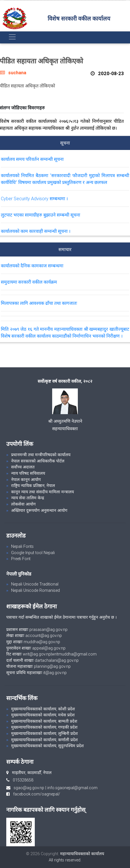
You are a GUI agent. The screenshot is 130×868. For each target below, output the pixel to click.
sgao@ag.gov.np (29, 788)
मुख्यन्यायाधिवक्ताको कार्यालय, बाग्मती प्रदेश (44, 721)
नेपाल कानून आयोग (26, 480)
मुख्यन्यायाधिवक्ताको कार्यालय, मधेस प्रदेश (43, 715)
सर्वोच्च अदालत (23, 467)
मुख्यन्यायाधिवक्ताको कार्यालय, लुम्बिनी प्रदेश (44, 733)
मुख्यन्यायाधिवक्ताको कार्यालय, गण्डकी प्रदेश (44, 727)
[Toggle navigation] (12, 37)
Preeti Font (21, 559)
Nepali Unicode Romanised (35, 590)
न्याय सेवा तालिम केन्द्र (28, 498)
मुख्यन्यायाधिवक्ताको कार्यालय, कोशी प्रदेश (43, 709)
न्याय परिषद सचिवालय (28, 473)
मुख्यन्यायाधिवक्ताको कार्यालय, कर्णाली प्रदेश (44, 740)
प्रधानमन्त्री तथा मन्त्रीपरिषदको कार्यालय (41, 455)
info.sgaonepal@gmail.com (72, 788)
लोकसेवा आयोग (23, 504)
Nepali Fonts (22, 546)
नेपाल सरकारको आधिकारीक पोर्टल (38, 461)
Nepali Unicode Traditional (35, 584)
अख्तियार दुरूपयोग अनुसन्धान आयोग (39, 510)
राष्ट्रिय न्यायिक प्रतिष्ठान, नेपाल (33, 486)
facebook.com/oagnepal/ (35, 794)
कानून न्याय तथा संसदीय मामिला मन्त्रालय (42, 492)
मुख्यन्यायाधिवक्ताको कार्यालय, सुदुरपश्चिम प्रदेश (47, 746)
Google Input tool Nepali (33, 553)
